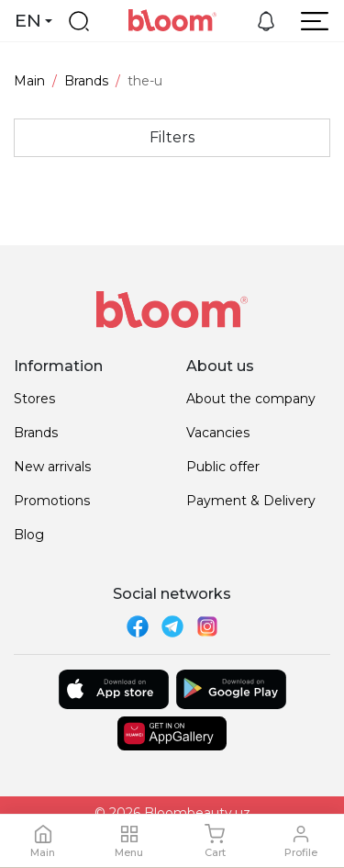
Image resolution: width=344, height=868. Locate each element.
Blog (29, 535)
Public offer (223, 467)
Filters (172, 137)
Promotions (52, 501)
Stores (34, 399)
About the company (251, 399)
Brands (86, 81)
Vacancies (218, 433)
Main (29, 81)
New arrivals (52, 467)
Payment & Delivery (251, 501)
